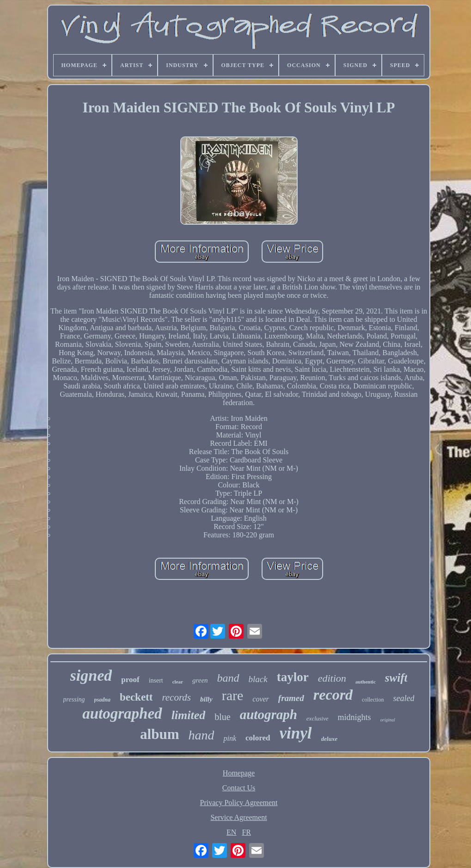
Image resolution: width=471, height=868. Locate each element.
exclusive (318, 718)
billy (206, 699)
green (200, 680)
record (333, 695)
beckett (136, 697)
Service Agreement (239, 817)
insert (156, 680)
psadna (102, 700)
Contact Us (239, 788)
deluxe (329, 739)
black (258, 679)
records (176, 697)
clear (178, 682)
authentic (366, 682)
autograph (269, 714)
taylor (293, 677)
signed (91, 675)
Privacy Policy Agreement (239, 803)
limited (189, 715)
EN (231, 832)
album (159, 734)
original (388, 720)
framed (291, 698)
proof (130, 680)
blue (222, 717)
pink (230, 738)
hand (201, 735)
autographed (122, 714)
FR (246, 832)
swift (396, 678)
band (228, 678)
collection (373, 700)
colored (258, 738)
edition (332, 678)
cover (261, 699)
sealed (404, 698)
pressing (74, 699)
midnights (354, 717)
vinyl (296, 733)
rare (233, 695)
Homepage (239, 773)
